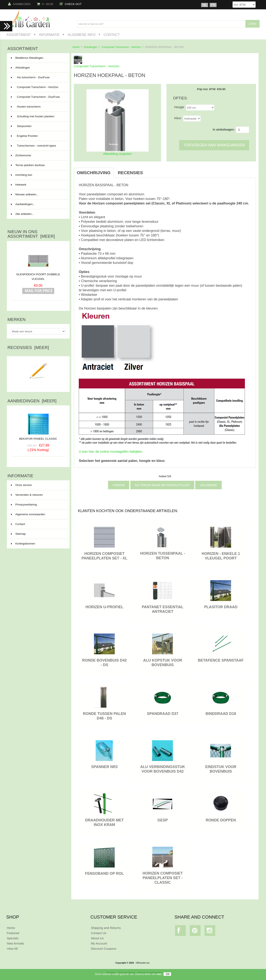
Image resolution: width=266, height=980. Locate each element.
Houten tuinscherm (38, 107)
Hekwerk (38, 185)
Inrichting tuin (38, 175)
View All (12, 949)
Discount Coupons (103, 949)
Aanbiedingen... (23, 204)
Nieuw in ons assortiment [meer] (31, 234)
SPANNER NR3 (104, 767)
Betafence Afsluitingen (38, 58)
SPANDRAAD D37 (163, 714)
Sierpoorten (38, 126)
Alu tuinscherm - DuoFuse (38, 77)
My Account (99, 943)
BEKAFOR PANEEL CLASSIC (38, 437)
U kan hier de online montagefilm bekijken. (111, 451)
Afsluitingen (91, 47)
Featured (13, 933)
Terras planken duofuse (38, 165)
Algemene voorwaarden (28, 514)
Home (76, 47)
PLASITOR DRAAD (221, 607)
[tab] (151, 170)
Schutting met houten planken (38, 116)
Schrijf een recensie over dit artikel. (38, 384)
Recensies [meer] (28, 347)
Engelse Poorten (38, 136)
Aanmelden (19, 4)
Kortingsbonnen (23, 544)
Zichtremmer (38, 155)
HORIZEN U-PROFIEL (104, 607)
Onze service (21, 485)
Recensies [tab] (130, 173)
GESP (163, 820)
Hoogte (179, 107)
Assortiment (19, 35)
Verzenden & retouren (27, 495)
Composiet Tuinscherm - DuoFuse (38, 99)
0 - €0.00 (45, 4)
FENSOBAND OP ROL (104, 874)
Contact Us (99, 933)
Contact (112, 35)
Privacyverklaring (24, 505)
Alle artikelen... (22, 214)
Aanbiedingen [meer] (32, 401)
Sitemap (18, 534)
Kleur (178, 118)
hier (159, 974)
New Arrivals (15, 943)
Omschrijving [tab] (94, 173)
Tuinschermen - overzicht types (38, 146)
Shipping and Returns (106, 928)
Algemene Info (81, 35)
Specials (13, 938)
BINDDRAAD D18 (221, 714)
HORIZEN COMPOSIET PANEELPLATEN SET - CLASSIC (163, 878)
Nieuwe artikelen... (25, 194)
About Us (97, 938)
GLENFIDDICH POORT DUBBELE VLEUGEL (38, 277)
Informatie (49, 35)
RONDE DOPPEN (221, 820)
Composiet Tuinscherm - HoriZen (121, 47)
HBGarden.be (143, 963)
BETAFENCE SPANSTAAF (221, 660)
